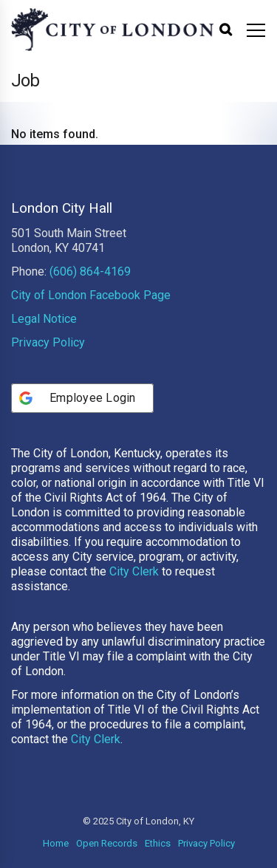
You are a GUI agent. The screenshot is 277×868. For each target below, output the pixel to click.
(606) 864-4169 (90, 271)
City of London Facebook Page (91, 295)
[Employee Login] (82, 398)
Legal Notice (44, 319)
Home (56, 843)
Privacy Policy (48, 342)
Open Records (107, 843)
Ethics (158, 843)
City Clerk (134, 571)
